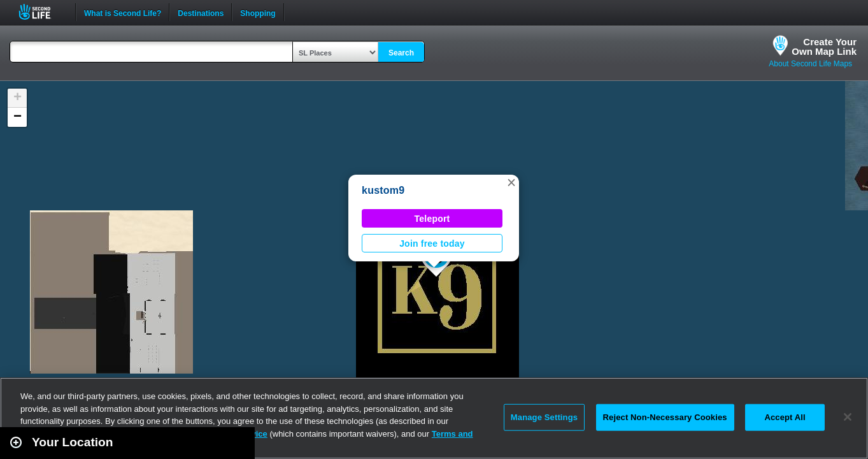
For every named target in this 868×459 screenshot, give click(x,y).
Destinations (201, 12)
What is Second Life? (123, 12)
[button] (511, 182)
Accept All (785, 417)
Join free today (432, 244)
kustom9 (383, 190)
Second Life (42, 12)
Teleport (432, 219)
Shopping (258, 12)
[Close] (848, 417)
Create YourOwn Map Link (824, 47)
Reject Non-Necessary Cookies (665, 417)
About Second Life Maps (810, 64)
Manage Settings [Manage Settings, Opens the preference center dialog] (544, 417)
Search (401, 53)
